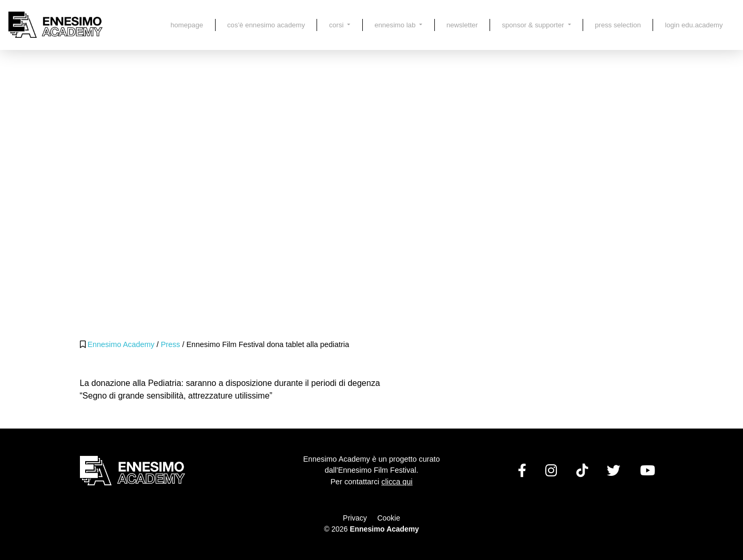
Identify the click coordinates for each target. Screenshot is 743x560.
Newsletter (462, 25)
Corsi (337, 25)
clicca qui (397, 482)
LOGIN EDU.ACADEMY (694, 25)
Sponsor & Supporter (534, 25)
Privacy (355, 518)
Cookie (389, 518)
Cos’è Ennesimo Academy (266, 25)
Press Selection (618, 25)
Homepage (187, 25)
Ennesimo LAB (396, 25)
